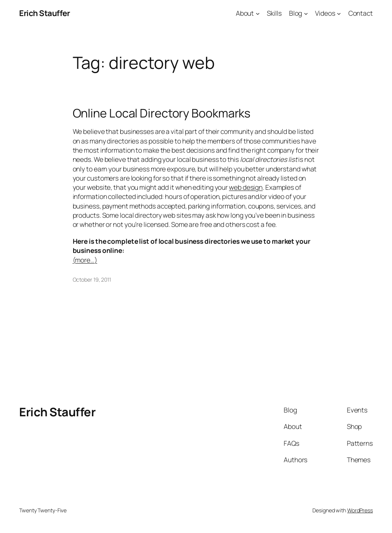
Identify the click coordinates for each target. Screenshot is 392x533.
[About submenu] (258, 13)
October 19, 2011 (92, 280)
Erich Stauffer (44, 13)
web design (246, 187)
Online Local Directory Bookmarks (162, 113)
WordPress (360, 510)
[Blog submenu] (306, 13)
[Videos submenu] (339, 13)
